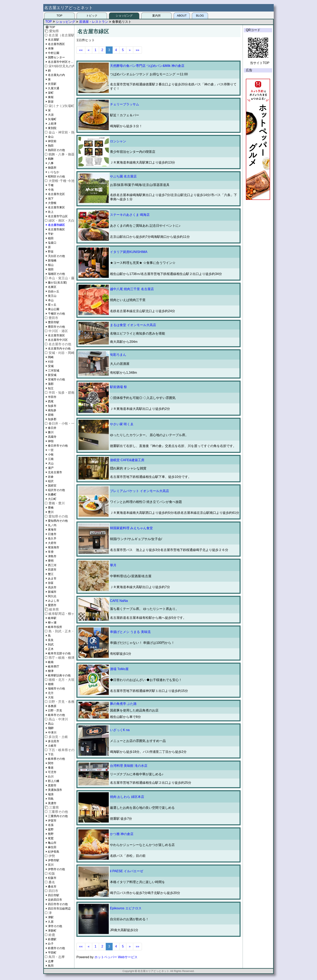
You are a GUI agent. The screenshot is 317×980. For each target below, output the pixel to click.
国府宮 (52, 486)
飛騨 (51, 728)
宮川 (51, 865)
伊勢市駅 (54, 860)
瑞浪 (51, 794)
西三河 (52, 565)
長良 (51, 640)
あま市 (52, 578)
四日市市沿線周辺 (59, 909)
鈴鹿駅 (52, 939)
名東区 (52, 287)
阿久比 (52, 596)
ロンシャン (118, 141)
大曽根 (52, 203)
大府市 (52, 543)
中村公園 (54, 53)
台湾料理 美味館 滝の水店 (129, 766)
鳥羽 (51, 966)
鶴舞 (51, 159)
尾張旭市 (54, 547)
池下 (51, 198)
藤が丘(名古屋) (57, 282)
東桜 (51, 97)
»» (137, 50)
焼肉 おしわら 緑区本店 (127, 797)
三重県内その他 (58, 816)
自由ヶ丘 (54, 291)
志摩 (51, 961)
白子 (51, 944)
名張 (51, 825)
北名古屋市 (55, 472)
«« (81, 50)
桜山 (51, 265)
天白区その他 (56, 256)
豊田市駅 (54, 322)
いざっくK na (120, 730)
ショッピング (124, 16)
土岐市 (52, 746)
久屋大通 (54, 88)
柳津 (51, 671)
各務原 (52, 706)
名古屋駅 (54, 40)
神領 (51, 441)
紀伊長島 (54, 852)
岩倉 (51, 477)
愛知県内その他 (58, 521)
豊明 (51, 561)
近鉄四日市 (55, 900)
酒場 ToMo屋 (119, 669)
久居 (51, 922)
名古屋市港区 (56, 335)
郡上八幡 (54, 781)
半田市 (52, 397)
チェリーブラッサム (125, 104)
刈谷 (51, 362)
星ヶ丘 (52, 305)
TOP (60, 16)
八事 (51, 163)
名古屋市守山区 (58, 216)
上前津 (52, 124)
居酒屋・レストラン (94, 22)
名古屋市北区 (56, 194)
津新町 (52, 931)
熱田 (51, 146)
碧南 (51, 415)
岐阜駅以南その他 (59, 675)
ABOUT (182, 16)
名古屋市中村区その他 (61, 62)
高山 (51, 724)
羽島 (51, 799)
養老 (51, 768)
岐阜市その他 (56, 715)
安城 (51, 366)
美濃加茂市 (55, 790)
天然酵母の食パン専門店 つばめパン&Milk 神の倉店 (147, 66)
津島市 (52, 556)
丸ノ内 (52, 525)
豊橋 (51, 508)
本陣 (51, 48)
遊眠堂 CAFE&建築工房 (127, 460)
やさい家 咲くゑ (122, 424)
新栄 (51, 102)
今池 (51, 190)
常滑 (51, 552)
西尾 (51, 401)
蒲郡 (51, 384)
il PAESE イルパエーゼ (127, 871)
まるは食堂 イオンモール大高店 (133, 325)
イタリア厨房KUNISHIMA (129, 252)
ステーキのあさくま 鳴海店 (130, 215)
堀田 (51, 269)
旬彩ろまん (118, 355)
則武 (51, 644)
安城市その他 (56, 379)
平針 (51, 234)
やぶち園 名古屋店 (123, 176)
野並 (51, 252)
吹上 (51, 212)
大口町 (52, 499)
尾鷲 (51, 838)
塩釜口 (52, 243)
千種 (51, 185)
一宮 (51, 450)
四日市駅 (54, 895)
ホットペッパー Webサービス (116, 957)
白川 (51, 776)
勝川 (51, 432)
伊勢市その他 (56, 869)
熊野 (51, 834)
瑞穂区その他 (56, 274)
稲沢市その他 (56, 490)
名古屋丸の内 (56, 75)
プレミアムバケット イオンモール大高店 (139, 491)
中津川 (52, 732)
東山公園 (54, 309)
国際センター (56, 57)
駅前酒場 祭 (118, 387)
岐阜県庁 (54, 666)
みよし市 (54, 601)
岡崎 (51, 357)
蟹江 (51, 574)
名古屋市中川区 (58, 340)
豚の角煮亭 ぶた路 (123, 704)
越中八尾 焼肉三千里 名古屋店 (132, 289)
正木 (51, 649)
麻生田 (52, 847)
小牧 (51, 454)
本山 (51, 300)
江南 (51, 459)
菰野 (51, 829)
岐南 (51, 662)
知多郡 (52, 419)
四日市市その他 (58, 904)
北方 (51, 693)
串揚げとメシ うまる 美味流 (130, 632)
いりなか (54, 172)
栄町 (51, 93)
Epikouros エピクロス (126, 908)
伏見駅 (52, 84)
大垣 (51, 697)
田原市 (52, 570)
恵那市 (52, 785)
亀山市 (52, 843)
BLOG (200, 16)
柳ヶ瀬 (52, 622)
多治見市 (54, 741)
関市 (51, 763)
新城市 (52, 592)
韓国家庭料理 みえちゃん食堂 (131, 528)
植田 (51, 238)
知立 (51, 388)
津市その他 (55, 926)
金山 (51, 137)
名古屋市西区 (56, 44)
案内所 (156, 16)
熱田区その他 (56, 150)
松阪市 (52, 878)
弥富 (51, 583)
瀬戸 (51, 468)
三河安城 (54, 370)
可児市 (52, 772)
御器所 (52, 168)
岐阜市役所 (55, 627)
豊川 (51, 512)
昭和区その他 (56, 176)
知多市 (52, 406)
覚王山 (52, 296)
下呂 (51, 754)
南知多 (52, 410)
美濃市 (52, 803)
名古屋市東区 (56, 207)
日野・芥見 (55, 710)
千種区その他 (56, 314)
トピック (92, 16)
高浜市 (52, 587)
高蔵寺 (52, 437)
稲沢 (51, 481)
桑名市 (52, 887)
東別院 (52, 128)
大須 (51, 115)
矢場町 (52, 119)
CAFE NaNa (119, 601)
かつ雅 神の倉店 (122, 834)
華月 (113, 565)
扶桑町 (52, 494)
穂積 (51, 684)
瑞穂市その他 (56, 688)
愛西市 (52, 605)
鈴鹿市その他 (56, 948)
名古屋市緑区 (56, 225)
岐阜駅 (52, 618)
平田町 (52, 953)
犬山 (51, 463)
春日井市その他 (58, 446)
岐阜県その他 (56, 759)
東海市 (52, 530)
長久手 (52, 538)
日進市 (52, 534)
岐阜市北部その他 (59, 653)
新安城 (52, 375)
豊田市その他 (56, 327)
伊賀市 (52, 821)
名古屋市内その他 (59, 348)
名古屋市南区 (56, 229)
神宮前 (52, 141)
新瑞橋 (52, 260)
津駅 (51, 917)
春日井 (52, 428)
